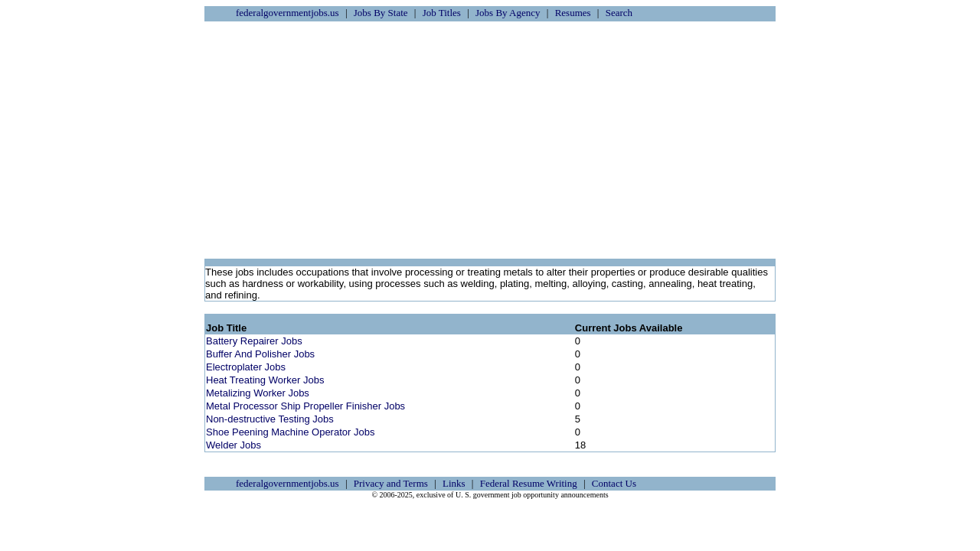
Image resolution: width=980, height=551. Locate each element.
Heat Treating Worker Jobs (265, 380)
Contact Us (614, 483)
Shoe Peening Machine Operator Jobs (290, 432)
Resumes (573, 13)
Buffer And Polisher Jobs (260, 354)
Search (619, 13)
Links (454, 483)
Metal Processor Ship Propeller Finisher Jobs (305, 406)
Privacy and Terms (391, 483)
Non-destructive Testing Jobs (270, 419)
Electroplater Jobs (246, 367)
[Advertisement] (490, 140)
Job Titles (442, 13)
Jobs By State (381, 13)
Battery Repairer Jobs (254, 341)
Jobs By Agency (508, 13)
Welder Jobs (234, 445)
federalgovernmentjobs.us (287, 13)
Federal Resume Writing (529, 483)
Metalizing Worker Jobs (258, 393)
